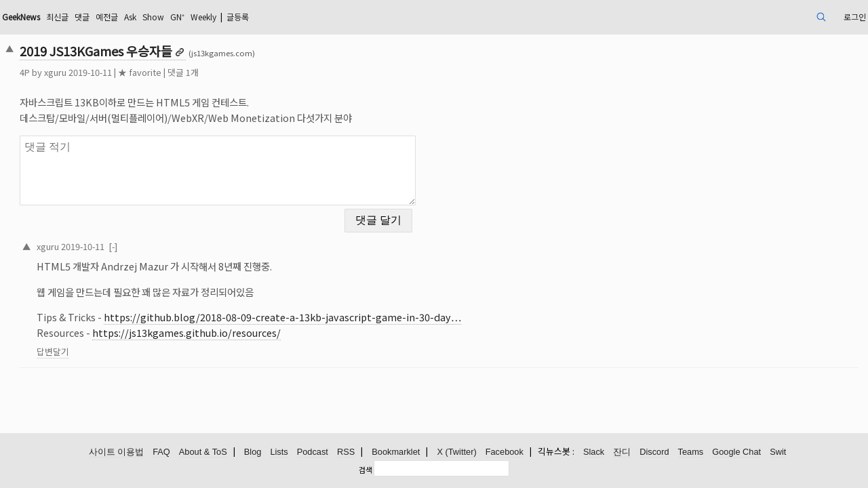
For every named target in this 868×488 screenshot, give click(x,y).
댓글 (185, 17)
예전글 (213, 17)
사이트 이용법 (117, 452)
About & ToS (203, 452)
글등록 (369, 17)
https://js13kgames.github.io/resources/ (270, 324)
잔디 (622, 452)
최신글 (157, 17)
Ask (241, 17)
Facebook (505, 452)
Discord (654, 452)
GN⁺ (296, 17)
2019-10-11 (166, 238)
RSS (346, 452)
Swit (778, 452)
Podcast (313, 452)
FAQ (161, 452)
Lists (279, 452)
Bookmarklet (396, 452)
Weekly (328, 17)
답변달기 (136, 343)
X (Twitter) (456, 452)
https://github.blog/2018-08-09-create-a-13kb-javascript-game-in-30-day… (366, 309)
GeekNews (113, 17)
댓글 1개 (267, 72)
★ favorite (223, 72)
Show (268, 17)
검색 (366, 470)
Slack (594, 452)
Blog (253, 452)
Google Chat (736, 452)
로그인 (766, 17)
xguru (139, 72)
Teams (691, 452)
